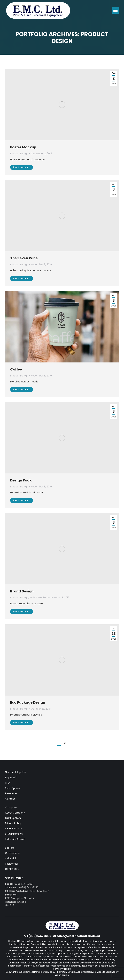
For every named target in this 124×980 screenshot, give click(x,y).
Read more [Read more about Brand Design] (21, 611)
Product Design (19, 153)
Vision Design (62, 975)
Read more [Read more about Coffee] (21, 389)
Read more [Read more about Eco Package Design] (21, 722)
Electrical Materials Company (40, 972)
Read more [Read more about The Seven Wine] (21, 278)
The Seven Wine (24, 258)
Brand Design (22, 591)
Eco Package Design (28, 702)
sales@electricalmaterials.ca (78, 936)
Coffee (16, 369)
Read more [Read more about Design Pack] (21, 500)
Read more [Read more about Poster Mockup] (21, 167)
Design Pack (21, 480)
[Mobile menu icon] (115, 10)
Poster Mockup (23, 147)
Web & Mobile (38, 598)
